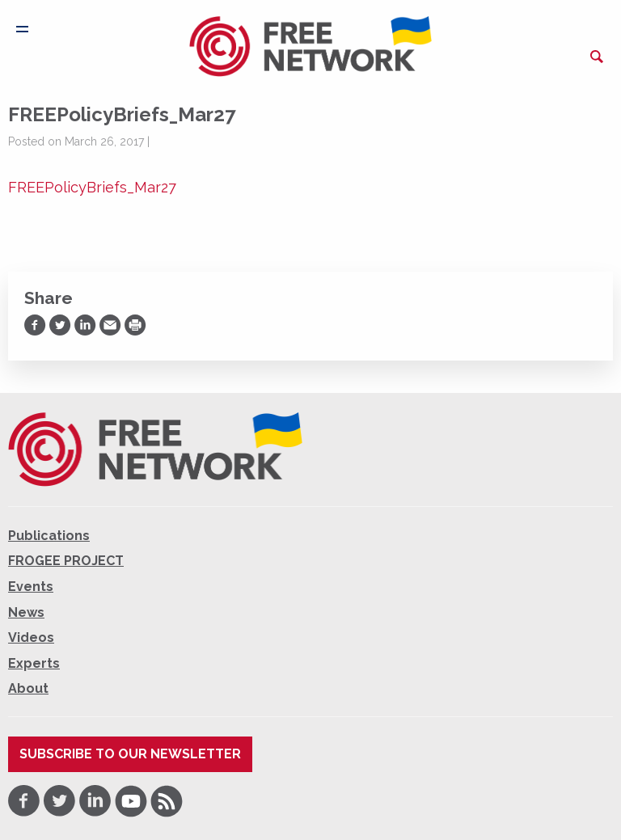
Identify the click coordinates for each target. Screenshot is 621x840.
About (28, 688)
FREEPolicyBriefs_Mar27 (92, 187)
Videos (31, 637)
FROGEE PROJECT (66, 561)
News (26, 612)
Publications (49, 536)
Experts (34, 663)
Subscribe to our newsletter (130, 754)
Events (31, 587)
